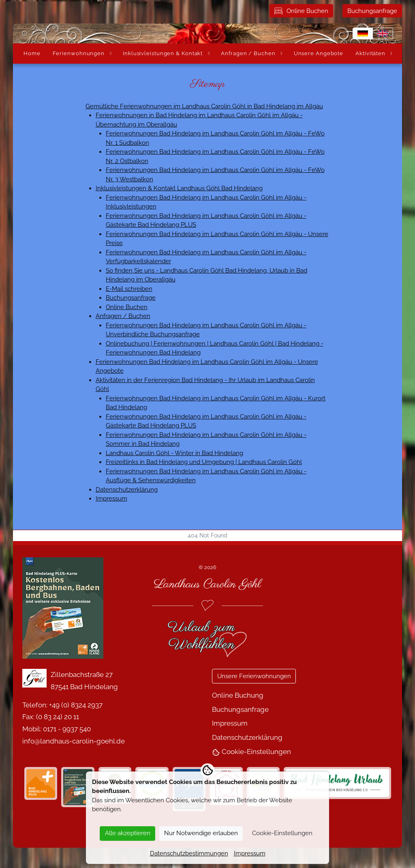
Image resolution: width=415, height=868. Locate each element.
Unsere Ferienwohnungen (254, 676)
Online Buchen (301, 11)
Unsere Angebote (319, 53)
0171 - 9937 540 (67, 729)
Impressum (111, 498)
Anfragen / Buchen (248, 53)
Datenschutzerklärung (127, 490)
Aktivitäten (370, 53)
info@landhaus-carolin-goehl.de (74, 741)
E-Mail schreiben (129, 289)
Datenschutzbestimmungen (189, 853)
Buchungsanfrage (372, 11)
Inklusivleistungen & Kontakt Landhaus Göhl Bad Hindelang (179, 188)
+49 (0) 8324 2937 (76, 705)
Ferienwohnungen (79, 53)
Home (32, 53)
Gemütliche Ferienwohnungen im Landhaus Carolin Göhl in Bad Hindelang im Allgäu (204, 106)
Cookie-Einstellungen (251, 752)
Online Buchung (238, 695)
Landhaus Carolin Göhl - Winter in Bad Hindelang (174, 453)
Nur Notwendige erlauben (201, 833)
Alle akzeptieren (128, 833)
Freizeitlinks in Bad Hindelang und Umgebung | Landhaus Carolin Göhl (204, 462)
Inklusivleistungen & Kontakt (163, 53)
